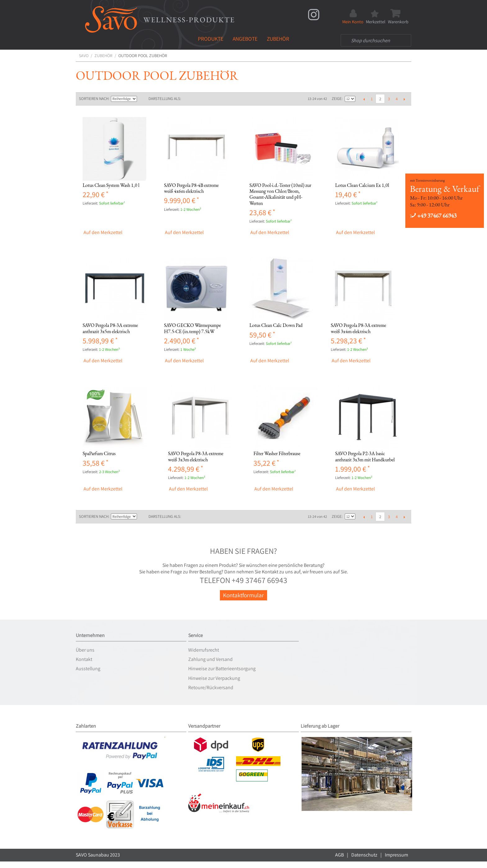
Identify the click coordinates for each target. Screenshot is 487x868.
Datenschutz (364, 855)
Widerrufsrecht (204, 650)
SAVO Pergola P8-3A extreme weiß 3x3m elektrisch (196, 456)
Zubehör (278, 39)
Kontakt (84, 659)
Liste (198, 99)
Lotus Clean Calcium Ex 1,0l (362, 185)
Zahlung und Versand (210, 659)
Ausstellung (88, 669)
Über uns (85, 650)
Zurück (364, 99)
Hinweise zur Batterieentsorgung (222, 669)
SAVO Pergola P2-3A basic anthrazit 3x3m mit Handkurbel (365, 456)
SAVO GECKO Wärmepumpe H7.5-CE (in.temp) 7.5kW (192, 328)
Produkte (211, 39)
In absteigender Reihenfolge (142, 99)
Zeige (337, 99)
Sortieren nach (94, 99)
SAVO (84, 56)
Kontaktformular (243, 595)
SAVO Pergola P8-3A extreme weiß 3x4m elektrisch (358, 328)
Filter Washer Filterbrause (277, 453)
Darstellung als (164, 99)
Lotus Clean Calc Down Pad (276, 325)
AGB (339, 855)
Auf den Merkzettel (103, 233)
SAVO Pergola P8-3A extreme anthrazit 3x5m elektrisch (110, 328)
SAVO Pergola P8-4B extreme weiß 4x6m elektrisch (191, 188)
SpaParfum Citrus (99, 453)
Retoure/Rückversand (211, 687)
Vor (404, 99)
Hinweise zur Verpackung (214, 678)
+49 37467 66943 (433, 216)
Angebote (245, 39)
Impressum (396, 855)
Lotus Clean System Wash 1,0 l (111, 185)
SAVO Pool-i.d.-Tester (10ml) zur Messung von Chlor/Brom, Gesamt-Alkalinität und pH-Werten (280, 194)
